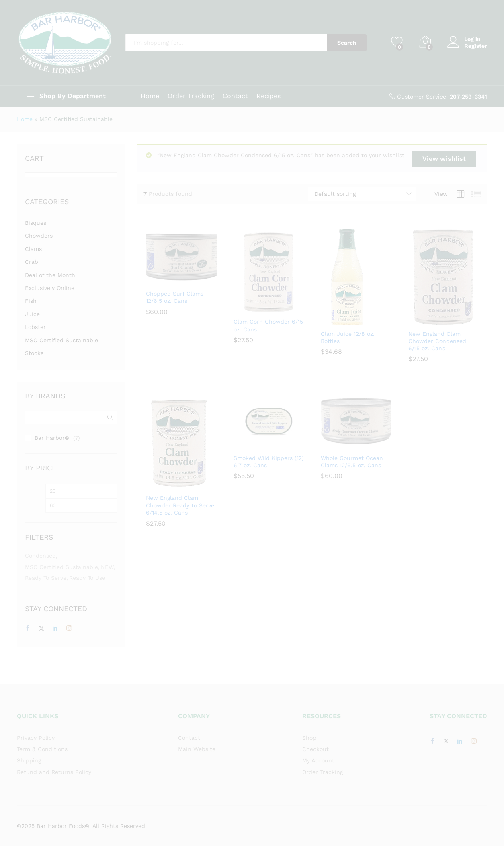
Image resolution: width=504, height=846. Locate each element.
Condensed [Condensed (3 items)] (40, 556)
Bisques (36, 223)
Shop (309, 738)
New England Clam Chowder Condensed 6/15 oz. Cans (437, 341)
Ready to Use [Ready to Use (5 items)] (87, 578)
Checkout (316, 749)
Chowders (39, 236)
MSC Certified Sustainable (61, 340)
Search (347, 43)
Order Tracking (191, 96)
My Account (318, 760)
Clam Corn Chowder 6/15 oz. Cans (268, 325)
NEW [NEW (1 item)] (107, 567)
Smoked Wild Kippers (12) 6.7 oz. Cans (269, 462)
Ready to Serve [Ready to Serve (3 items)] (46, 578)
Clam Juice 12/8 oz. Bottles (348, 337)
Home (150, 96)
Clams (33, 249)
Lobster (35, 327)
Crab (32, 262)
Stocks (34, 353)
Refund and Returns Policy (54, 772)
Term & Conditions (42, 749)
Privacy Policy (36, 738)
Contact (235, 96)
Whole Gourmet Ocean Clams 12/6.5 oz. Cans (352, 462)
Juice (32, 314)
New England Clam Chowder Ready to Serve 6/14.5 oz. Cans (180, 505)
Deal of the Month (50, 275)
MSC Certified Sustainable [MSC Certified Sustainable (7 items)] (61, 567)
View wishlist (444, 159)
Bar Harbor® (52, 438)
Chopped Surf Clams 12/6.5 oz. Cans (175, 297)
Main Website (197, 749)
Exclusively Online (50, 288)
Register (476, 46)
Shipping (29, 760)
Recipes (268, 96)
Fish (31, 301)
